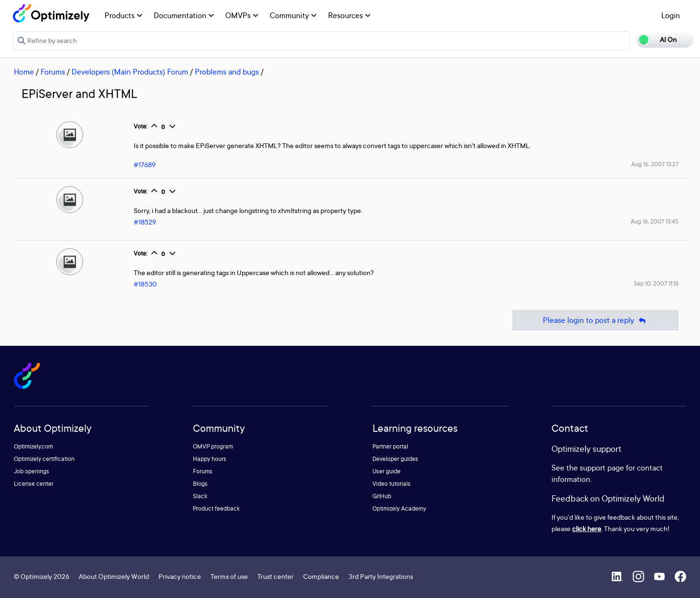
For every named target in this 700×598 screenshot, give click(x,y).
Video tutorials (392, 484)
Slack (200, 496)
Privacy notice (180, 576)
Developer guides (395, 459)
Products (123, 15)
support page (602, 468)
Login (671, 15)
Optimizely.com (33, 446)
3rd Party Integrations (381, 576)
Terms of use (229, 576)
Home (24, 72)
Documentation (184, 15)
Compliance (321, 576)
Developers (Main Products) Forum (130, 72)
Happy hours (210, 459)
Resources (349, 15)
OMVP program (213, 446)
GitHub (382, 496)
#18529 (145, 222)
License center (34, 484)
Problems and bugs (227, 72)
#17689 (145, 165)
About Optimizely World (114, 576)
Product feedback (216, 508)
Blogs (200, 484)
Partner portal (390, 446)
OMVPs (242, 15)
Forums (53, 72)
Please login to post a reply (595, 320)
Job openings (32, 471)
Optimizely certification (44, 459)
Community (293, 15)
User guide (387, 471)
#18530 (145, 284)
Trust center (276, 576)
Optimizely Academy (399, 508)
